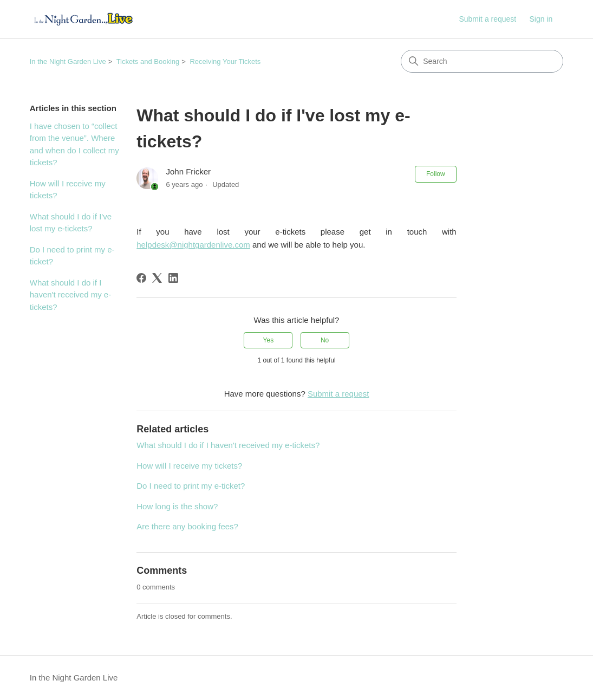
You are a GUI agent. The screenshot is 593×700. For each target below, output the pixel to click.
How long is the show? (177, 506)
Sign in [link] (541, 19)
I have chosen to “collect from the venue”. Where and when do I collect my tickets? (74, 144)
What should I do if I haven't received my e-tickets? (70, 295)
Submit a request (487, 19)
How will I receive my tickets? (68, 190)
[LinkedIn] (173, 278)
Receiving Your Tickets (225, 61)
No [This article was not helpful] (325, 340)
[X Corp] (157, 278)
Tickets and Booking (148, 61)
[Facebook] (141, 278)
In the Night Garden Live (68, 61)
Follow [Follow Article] (436, 174)
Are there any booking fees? (187, 526)
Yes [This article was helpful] (269, 340)
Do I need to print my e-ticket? (72, 256)
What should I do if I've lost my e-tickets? (71, 223)
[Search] (482, 61)
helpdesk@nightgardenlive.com (193, 245)
